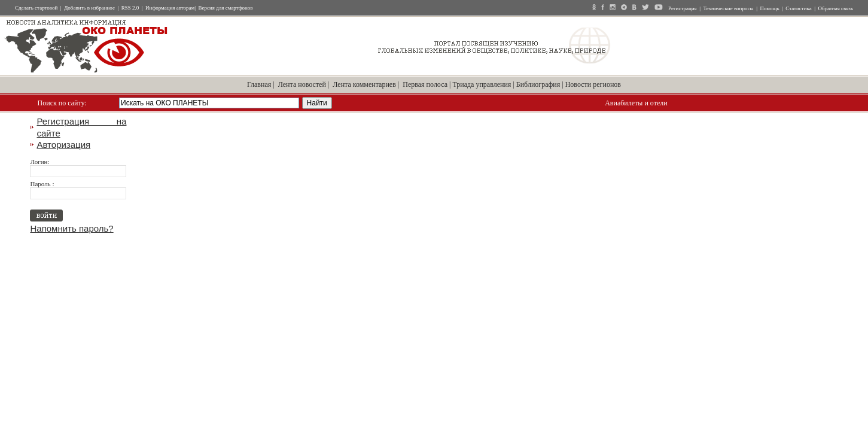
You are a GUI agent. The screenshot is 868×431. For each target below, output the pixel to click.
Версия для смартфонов (226, 8)
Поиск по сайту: (62, 103)
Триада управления (482, 84)
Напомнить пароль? (71, 228)
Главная (259, 84)
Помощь (769, 8)
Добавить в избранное (89, 8)
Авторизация (63, 145)
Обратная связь (836, 8)
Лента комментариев (364, 84)
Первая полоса (425, 84)
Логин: (39, 162)
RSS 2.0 (130, 8)
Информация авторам (170, 8)
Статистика (798, 8)
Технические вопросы (729, 8)
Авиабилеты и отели (636, 103)
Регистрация (683, 8)
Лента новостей (302, 84)
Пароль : (42, 184)
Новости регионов (593, 84)
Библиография (538, 84)
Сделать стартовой (36, 8)
